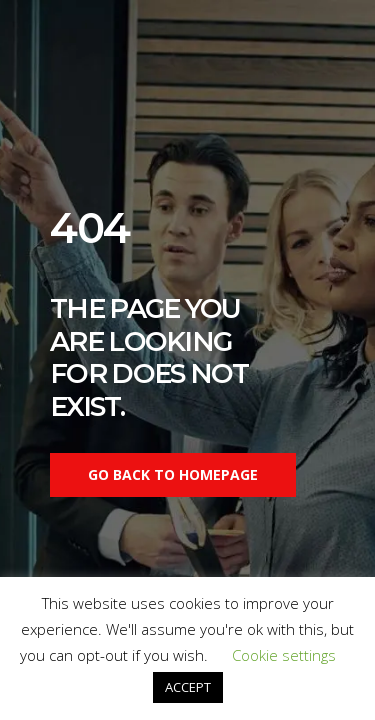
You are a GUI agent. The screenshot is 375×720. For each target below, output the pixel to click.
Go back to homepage (173, 474)
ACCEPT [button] (188, 687)
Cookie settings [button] (284, 655)
